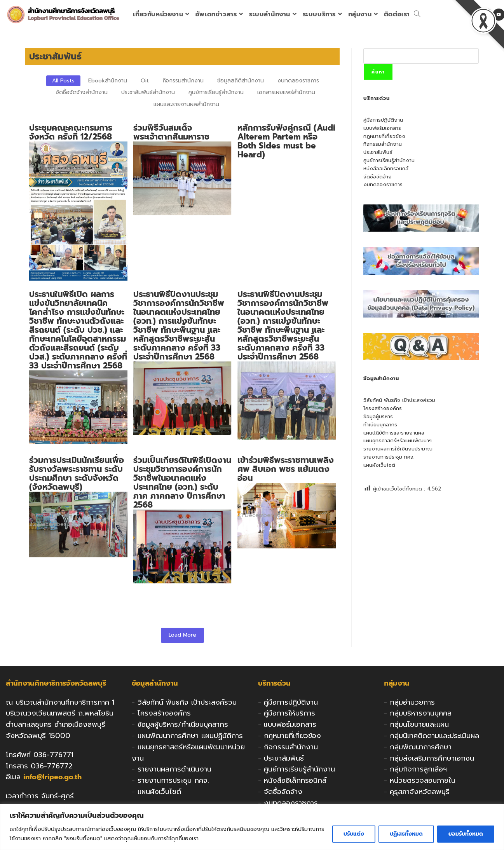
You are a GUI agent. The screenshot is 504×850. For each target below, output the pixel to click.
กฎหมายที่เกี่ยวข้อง (384, 136)
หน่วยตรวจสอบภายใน (423, 780)
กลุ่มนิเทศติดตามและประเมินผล (434, 736)
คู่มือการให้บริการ (289, 713)
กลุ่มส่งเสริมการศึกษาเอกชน (432, 758)
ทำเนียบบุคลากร (380, 425)
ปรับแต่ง (354, 834)
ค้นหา (378, 72)
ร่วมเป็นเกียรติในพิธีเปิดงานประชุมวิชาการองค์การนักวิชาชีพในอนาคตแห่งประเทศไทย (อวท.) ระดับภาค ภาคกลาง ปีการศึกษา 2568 (182, 483)
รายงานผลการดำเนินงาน (174, 769)
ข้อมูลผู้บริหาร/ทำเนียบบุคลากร (183, 724)
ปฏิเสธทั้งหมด (406, 834)
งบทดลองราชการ (383, 184)
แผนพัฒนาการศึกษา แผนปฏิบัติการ (190, 736)
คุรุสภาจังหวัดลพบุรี (420, 792)
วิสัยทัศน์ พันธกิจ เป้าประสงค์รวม (399, 400)
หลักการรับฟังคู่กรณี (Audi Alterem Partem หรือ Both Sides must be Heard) (286, 141)
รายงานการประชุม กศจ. (389, 457)
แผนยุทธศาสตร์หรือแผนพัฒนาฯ (398, 441)
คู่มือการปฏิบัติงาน (383, 120)
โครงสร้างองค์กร (383, 408)
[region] (252, 827)
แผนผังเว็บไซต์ (379, 465)
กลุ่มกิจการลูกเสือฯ (418, 769)
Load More (182, 635)
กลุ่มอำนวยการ (412, 702)
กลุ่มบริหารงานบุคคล (421, 713)
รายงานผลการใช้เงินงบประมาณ (398, 449)
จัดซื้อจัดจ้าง (378, 177)
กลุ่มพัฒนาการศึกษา (421, 747)
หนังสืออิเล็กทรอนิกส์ (386, 168)
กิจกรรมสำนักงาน (383, 144)
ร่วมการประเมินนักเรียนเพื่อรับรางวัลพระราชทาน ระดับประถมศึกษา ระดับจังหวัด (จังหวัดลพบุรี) (77, 474)
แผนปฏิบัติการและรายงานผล (394, 433)
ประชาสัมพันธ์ (378, 152)
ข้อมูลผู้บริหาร (378, 416)
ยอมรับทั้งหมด (466, 834)
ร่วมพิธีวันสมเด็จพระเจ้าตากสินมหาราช (171, 133)
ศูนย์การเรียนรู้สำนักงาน (389, 160)
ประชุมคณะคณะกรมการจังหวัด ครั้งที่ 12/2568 (71, 133)
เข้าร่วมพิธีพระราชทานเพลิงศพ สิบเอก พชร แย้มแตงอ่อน (285, 469)
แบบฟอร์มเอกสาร (382, 128)
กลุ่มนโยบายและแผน (419, 724)
